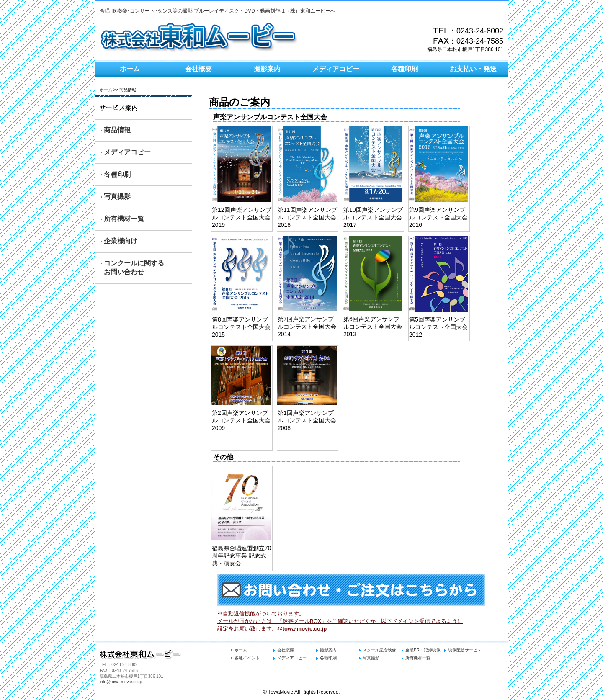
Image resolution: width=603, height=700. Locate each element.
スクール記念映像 (379, 650)
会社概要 (198, 69)
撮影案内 (267, 69)
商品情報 (117, 130)
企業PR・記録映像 (423, 650)
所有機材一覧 (124, 219)
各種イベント (247, 658)
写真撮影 (117, 197)
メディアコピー (336, 69)
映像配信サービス (465, 650)
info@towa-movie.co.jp (121, 682)
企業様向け (121, 241)
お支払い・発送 (473, 69)
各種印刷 (405, 69)
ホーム (130, 69)
